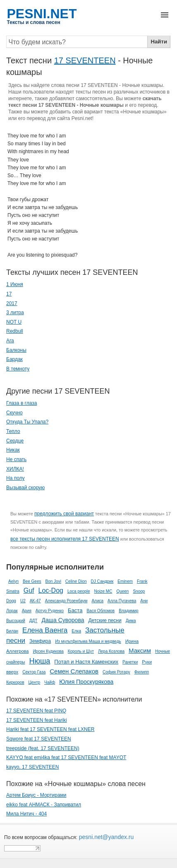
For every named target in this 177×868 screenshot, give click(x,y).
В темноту (18, 369)
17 (9, 294)
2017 (12, 303)
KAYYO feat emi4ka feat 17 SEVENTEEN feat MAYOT (66, 757)
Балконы (16, 350)
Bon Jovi (53, 581)
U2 (23, 601)
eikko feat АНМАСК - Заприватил (44, 805)
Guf (29, 590)
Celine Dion (76, 581)
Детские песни (105, 620)
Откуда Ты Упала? (27, 422)
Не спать (16, 459)
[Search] (77, 42)
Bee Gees (32, 581)
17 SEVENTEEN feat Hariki (37, 720)
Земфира (40, 641)
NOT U (14, 322)
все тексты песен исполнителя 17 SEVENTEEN (65, 539)
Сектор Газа (34, 672)
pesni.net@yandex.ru (105, 837)
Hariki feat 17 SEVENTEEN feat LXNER (50, 729)
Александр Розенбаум (66, 601)
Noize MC (103, 591)
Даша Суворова (63, 620)
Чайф (50, 682)
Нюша (39, 661)
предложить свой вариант (64, 514)
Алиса (97, 601)
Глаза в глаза (22, 403)
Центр (34, 682)
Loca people (79, 591)
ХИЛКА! (15, 469)
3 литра (15, 313)
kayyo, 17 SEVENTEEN (32, 767)
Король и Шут (81, 651)
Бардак (14, 359)
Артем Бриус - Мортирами (36, 795)
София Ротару (116, 672)
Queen (122, 591)
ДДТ (33, 621)
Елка (76, 631)
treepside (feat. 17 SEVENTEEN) (43, 748)
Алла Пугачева (122, 601)
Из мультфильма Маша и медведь (88, 641)
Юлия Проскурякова (86, 682)
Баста (75, 610)
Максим (140, 650)
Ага (10, 341)
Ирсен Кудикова (48, 651)
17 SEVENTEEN (85, 60)
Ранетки (130, 662)
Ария (27, 611)
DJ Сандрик (102, 581)
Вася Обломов (100, 611)
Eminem (125, 581)
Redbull (15, 331)
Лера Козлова (111, 651)
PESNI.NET (42, 14)
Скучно (14, 413)
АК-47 (35, 601)
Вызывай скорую (25, 488)
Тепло (13, 431)
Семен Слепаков (74, 671)
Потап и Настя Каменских (86, 662)
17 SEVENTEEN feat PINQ (36, 711)
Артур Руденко (50, 611)
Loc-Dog (50, 590)
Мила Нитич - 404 (26, 814)
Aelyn (13, 581)
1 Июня (15, 284)
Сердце (15, 441)
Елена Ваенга (45, 630)
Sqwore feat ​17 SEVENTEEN (39, 739)
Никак (13, 450)
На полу (16, 478)
